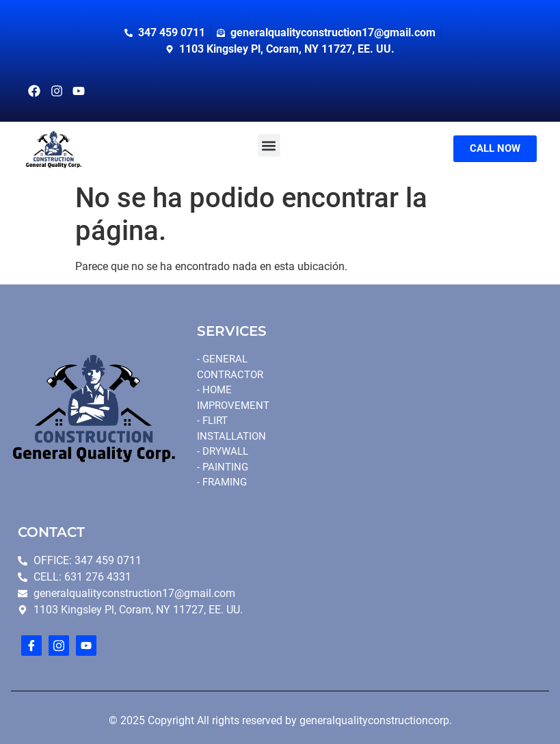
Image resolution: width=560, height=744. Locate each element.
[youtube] (86, 646)
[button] (269, 145)
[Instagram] (59, 646)
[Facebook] (31, 646)
